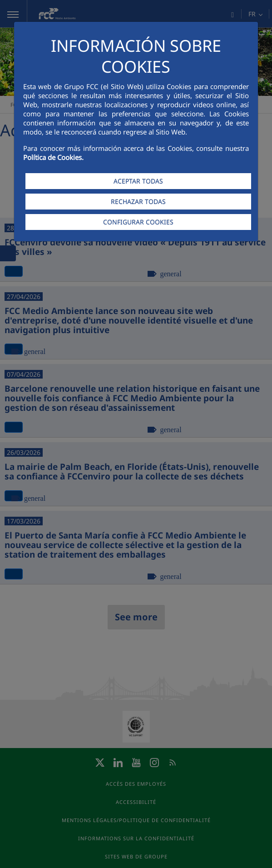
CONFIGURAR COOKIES (138, 222)
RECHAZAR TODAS (138, 202)
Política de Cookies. (53, 157)
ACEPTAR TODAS (138, 181)
